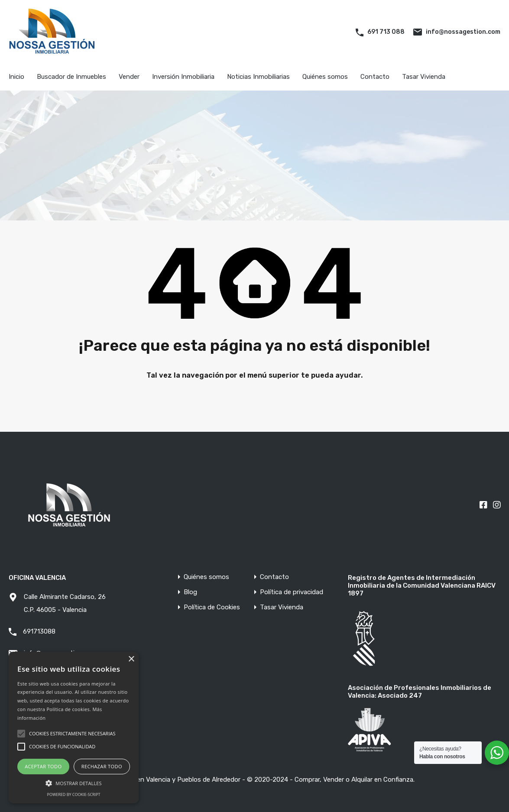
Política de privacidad (292, 592)
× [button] (131, 659)
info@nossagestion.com (463, 32)
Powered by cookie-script (74, 794)
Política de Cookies (212, 607)
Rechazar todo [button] (102, 766)
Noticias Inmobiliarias (258, 77)
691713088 (39, 631)
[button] (74, 782)
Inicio (16, 77)
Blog (190, 592)
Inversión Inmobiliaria (183, 77)
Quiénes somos (325, 77)
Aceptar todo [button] (43, 766)
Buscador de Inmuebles (71, 77)
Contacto (375, 77)
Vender (129, 77)
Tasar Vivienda (424, 77)
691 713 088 (386, 32)
